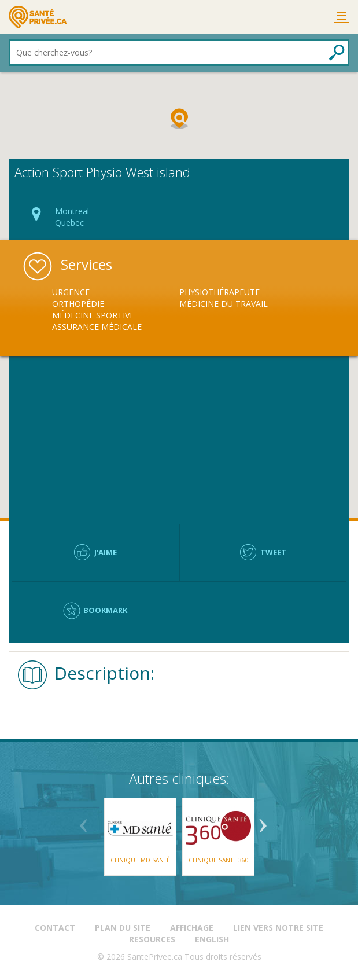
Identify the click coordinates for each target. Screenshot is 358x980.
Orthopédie (78, 304)
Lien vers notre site (278, 928)
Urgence (71, 292)
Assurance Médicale (97, 327)
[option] (116, 310)
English (212, 939)
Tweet (273, 552)
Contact (55, 928)
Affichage (192, 928)
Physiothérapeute (219, 292)
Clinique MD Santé (140, 860)
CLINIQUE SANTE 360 (218, 860)
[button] (179, 119)
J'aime (106, 552)
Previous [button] (84, 821)
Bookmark (105, 610)
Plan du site (123, 928)
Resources (152, 939)
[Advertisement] (179, 440)
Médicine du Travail (224, 304)
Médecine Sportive (93, 315)
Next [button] (263, 821)
